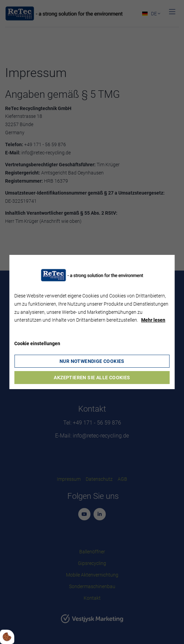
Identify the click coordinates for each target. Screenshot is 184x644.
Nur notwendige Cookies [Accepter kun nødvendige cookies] (92, 361)
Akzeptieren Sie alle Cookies (92, 378)
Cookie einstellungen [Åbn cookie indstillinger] (37, 343)
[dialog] (92, 322)
